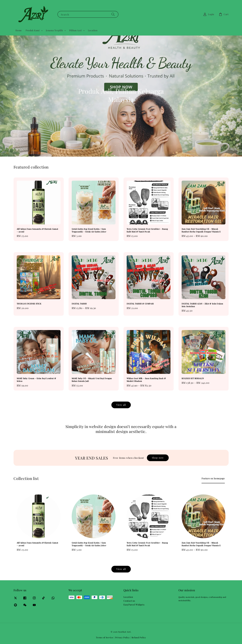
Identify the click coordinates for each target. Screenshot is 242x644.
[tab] (213, 479)
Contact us (129, 601)
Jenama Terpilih (54, 30)
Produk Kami (33, 30)
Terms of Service (105, 637)
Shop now (158, 458)
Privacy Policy (123, 637)
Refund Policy (139, 637)
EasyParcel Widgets (134, 605)
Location (93, 30)
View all (121, 405)
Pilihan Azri (75, 30)
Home (19, 30)
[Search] (113, 14)
